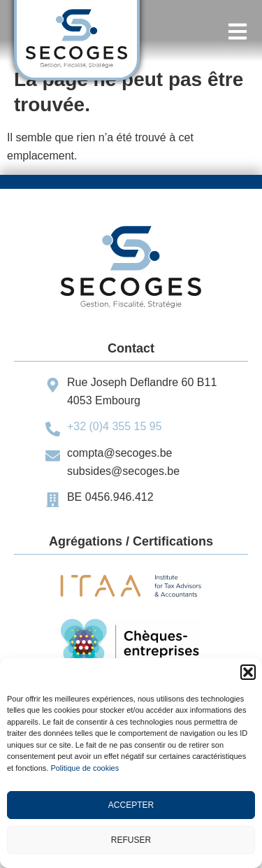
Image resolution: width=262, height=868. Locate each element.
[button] (248, 672)
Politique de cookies (85, 768)
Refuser (131, 840)
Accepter (131, 805)
